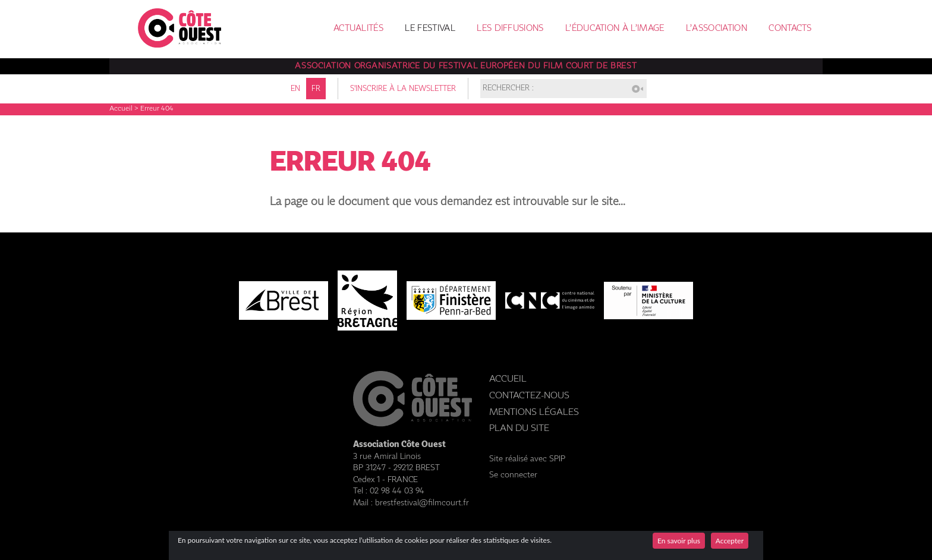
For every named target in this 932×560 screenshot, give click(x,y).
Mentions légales (534, 412)
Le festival (430, 29)
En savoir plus (679, 541)
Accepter (730, 541)
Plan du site (519, 428)
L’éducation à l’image (615, 29)
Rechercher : (508, 89)
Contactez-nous (529, 396)
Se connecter (513, 475)
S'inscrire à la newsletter (403, 89)
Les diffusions (510, 29)
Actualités (358, 29)
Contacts (790, 29)
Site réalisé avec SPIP (527, 459)
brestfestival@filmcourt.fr (422, 503)
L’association (717, 29)
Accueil (121, 109)
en (295, 89)
